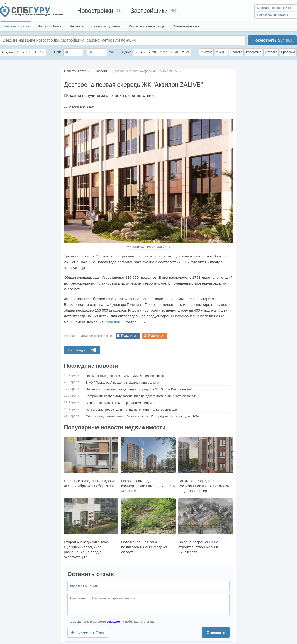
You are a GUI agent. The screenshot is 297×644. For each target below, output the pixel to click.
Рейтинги (77, 26)
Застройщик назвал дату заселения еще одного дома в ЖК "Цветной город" (141, 396)
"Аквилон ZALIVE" (133, 299)
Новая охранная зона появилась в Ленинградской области (148, 526)
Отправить (216, 632)
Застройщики (149, 11)
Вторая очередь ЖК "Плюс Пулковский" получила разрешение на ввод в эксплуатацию (91, 529)
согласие (113, 622)
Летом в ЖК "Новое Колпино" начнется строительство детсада (131, 410)
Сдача (127, 52)
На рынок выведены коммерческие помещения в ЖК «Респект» (148, 465)
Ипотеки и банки (49, 26)
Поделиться (130, 335)
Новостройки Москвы (272, 15)
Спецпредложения (186, 26)
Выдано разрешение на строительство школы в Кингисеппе (206, 526)
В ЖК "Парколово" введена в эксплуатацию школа (122, 383)
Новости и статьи (16, 26)
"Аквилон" (113, 322)
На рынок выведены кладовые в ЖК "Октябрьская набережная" (91, 462)
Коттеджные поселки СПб (276, 8)
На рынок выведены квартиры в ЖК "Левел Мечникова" (126, 376)
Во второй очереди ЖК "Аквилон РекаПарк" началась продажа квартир (206, 465)
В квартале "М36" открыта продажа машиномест (121, 403)
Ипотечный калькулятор (146, 26)
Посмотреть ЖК (272, 40)
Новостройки (95, 11)
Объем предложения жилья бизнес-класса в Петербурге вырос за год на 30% (142, 416)
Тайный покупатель (106, 26)
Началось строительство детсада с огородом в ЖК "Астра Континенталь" (139, 389)
